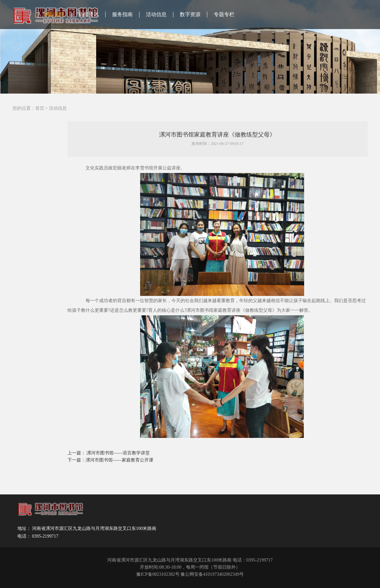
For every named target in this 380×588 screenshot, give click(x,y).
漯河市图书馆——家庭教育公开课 (119, 460)
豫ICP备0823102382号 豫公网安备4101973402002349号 (190, 574)
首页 (40, 108)
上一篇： (77, 453)
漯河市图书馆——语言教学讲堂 (118, 453)
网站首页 (55, 14)
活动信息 (156, 14)
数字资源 (190, 14)
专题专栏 (224, 14)
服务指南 (122, 14)
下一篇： (77, 460)
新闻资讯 (88, 14)
